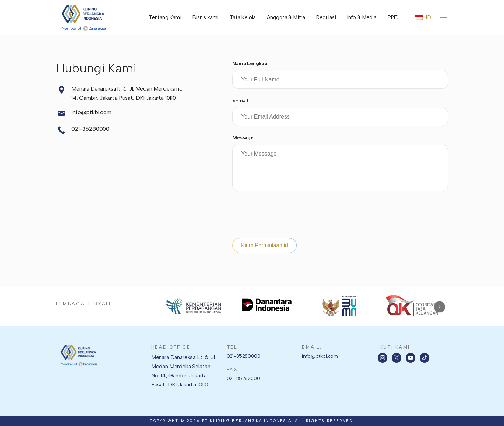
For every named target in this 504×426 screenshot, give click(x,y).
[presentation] (286, 216)
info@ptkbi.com (84, 113)
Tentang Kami (165, 17)
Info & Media (362, 17)
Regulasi (326, 17)
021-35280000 (83, 130)
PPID (393, 17)
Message (243, 138)
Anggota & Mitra (286, 17)
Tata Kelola (243, 17)
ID (423, 17)
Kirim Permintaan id (265, 245)
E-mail (240, 101)
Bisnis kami (205, 17)
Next (440, 307)
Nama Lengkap (250, 63)
